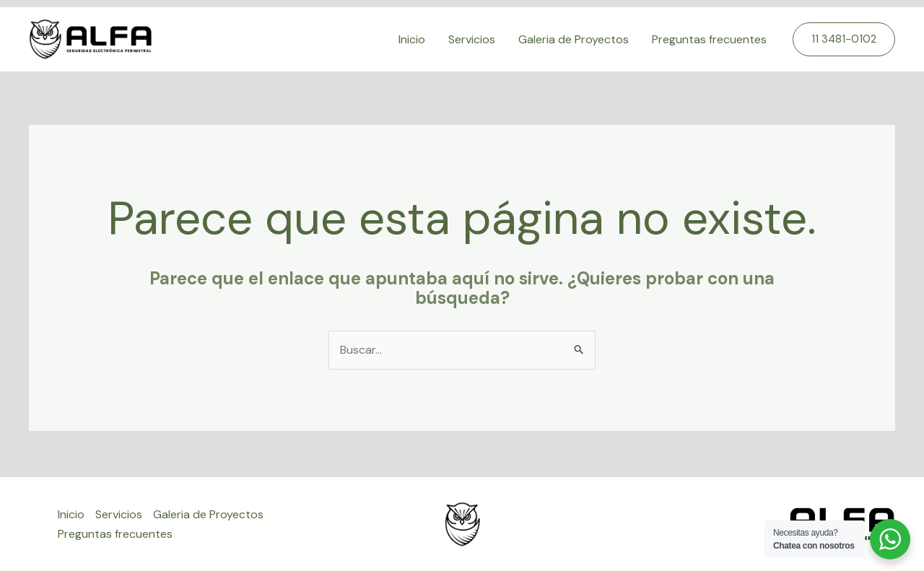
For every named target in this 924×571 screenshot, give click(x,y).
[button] (844, 39)
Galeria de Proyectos (574, 39)
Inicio (412, 39)
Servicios (472, 39)
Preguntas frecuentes (709, 39)
